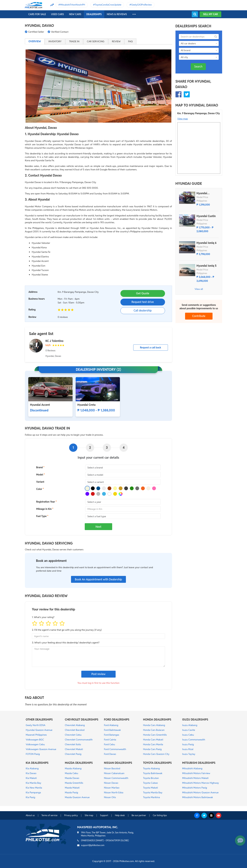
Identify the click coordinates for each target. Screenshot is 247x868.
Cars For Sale (37, 14)
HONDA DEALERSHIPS (157, 720)
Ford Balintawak (112, 730)
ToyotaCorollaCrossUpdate (108, 5)
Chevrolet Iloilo (73, 744)
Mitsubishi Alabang (192, 768)
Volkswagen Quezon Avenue (41, 749)
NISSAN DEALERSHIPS (118, 763)
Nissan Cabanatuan (114, 773)
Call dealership (143, 311)
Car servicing (96, 41)
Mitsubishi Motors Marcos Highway (201, 783)
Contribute (199, 316)
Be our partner (139, 815)
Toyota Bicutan (151, 778)
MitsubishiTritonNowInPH (73, 5)
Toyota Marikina (151, 797)
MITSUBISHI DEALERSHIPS (199, 763)
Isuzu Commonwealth (194, 740)
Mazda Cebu (72, 773)
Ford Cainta (110, 740)
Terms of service (49, 815)
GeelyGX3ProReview (142, 5)
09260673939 (113, 840)
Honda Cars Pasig (152, 749)
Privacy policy (71, 815)
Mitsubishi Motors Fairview (196, 773)
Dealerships (94, 14)
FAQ (130, 41)
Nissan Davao (111, 783)
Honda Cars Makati (153, 740)
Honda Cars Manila (153, 744)
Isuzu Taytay (189, 754)
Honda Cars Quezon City (156, 754)
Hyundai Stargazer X (204, 193)
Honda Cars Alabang (154, 725)
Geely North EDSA (36, 725)
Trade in (74, 41)
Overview (35, 41)
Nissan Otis (110, 797)
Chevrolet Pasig (73, 754)
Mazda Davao (72, 778)
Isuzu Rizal (188, 749)
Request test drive (143, 302)
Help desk (120, 815)
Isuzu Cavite (189, 730)
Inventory (55, 41)
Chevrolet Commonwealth (79, 740)
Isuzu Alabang (190, 725)
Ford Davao (110, 754)
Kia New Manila (34, 788)
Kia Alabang (32, 768)
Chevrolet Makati (74, 749)
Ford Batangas (112, 735)
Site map (89, 815)
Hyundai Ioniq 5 (207, 266)
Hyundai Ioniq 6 (207, 243)
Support (104, 815)
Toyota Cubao (150, 783)
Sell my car (210, 14)
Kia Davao (31, 773)
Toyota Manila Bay (153, 792)
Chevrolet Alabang (75, 725)
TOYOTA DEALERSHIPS (157, 763)
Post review (98, 674)
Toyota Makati (151, 788)
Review (116, 41)
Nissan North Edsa (114, 792)
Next (98, 527)
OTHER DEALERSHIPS (39, 720)
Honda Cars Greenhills (155, 735)
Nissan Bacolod (112, 768)
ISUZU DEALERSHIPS (195, 720)
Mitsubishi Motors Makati (195, 778)
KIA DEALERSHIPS (37, 763)
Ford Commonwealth (115, 749)
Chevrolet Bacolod (75, 730)
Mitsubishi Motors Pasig (195, 788)
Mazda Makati (72, 788)
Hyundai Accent (40, 405)
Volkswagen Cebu (35, 744)
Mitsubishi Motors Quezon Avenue (200, 792)
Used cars (58, 14)
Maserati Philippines (36, 735)
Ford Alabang (111, 725)
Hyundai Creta (86, 405)
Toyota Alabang (151, 768)
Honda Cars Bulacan (154, 730)
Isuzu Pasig (188, 744)
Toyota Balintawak (153, 773)
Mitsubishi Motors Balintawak (198, 797)
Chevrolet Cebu (73, 735)
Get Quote (143, 293)
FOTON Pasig (33, 754)
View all (199, 289)
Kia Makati (31, 778)
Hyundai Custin (206, 216)
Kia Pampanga (33, 792)
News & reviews (117, 14)
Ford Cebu (109, 744)
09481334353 (88, 840)
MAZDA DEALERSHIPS (79, 763)
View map (183, 119)
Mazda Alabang (73, 768)
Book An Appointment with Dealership (98, 579)
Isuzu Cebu (188, 735)
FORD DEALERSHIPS (117, 720)
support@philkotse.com (93, 845)
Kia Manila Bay (33, 783)
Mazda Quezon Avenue (77, 797)
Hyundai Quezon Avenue (39, 730)
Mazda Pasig (71, 792)
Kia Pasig (30, 797)
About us (30, 815)
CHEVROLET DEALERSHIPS (82, 720)
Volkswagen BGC (35, 740)
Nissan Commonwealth (116, 778)
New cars (75, 14)
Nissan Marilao (112, 788)
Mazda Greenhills (74, 783)
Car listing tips (160, 815)
